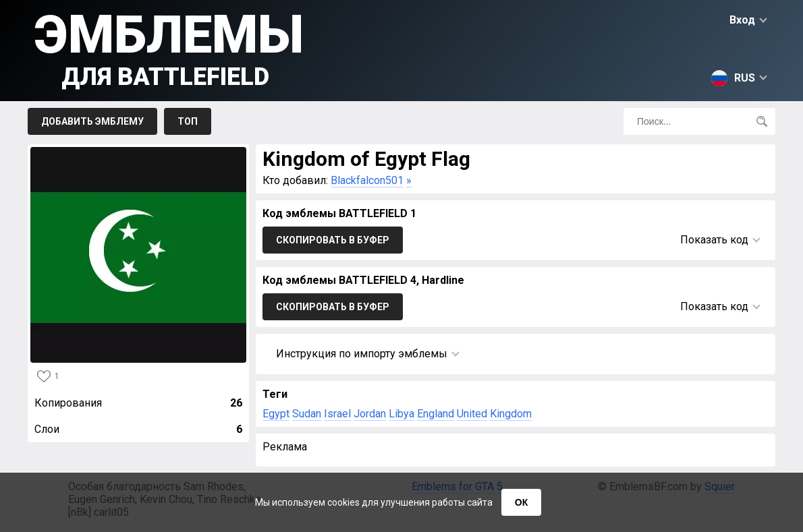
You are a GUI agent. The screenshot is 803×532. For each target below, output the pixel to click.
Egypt (276, 414)
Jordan (370, 414)
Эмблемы (169, 48)
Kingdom (511, 414)
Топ (188, 121)
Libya (401, 414)
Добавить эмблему (92, 121)
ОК (521, 502)
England (436, 414)
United (472, 414)
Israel (337, 414)
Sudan (307, 414)
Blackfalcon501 (367, 180)
